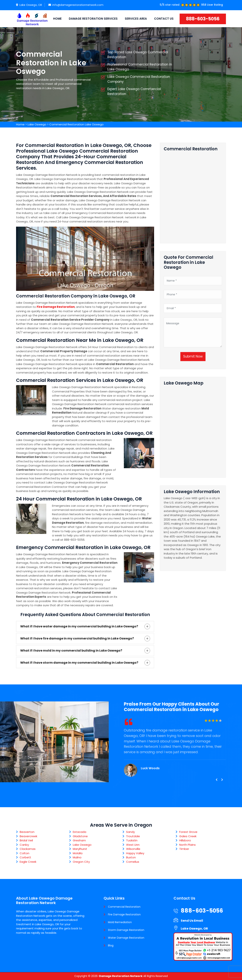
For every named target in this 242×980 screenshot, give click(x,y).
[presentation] (216, 780)
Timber (184, 849)
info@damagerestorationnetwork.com (76, 5)
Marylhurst (80, 849)
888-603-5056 (203, 19)
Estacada (80, 832)
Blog (111, 945)
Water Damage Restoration (126, 938)
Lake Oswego (37, 124)
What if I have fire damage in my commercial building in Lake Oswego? (77, 638)
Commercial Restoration (124, 907)
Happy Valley (135, 853)
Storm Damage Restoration (126, 930)
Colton (24, 853)
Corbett (25, 857)
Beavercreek (28, 836)
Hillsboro (185, 840)
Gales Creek (188, 836)
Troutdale (133, 836)
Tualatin (132, 840)
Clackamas (28, 849)
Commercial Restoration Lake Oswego (76, 124)
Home (57, 19)
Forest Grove (188, 832)
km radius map (193, 430)
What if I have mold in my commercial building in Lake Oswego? (71, 651)
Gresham (79, 840)
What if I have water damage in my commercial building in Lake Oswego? (79, 626)
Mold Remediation (120, 922)
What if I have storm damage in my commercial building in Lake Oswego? (79, 663)
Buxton (131, 857)
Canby (24, 845)
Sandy (130, 832)
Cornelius (133, 862)
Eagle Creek (28, 862)
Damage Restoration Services (93, 19)
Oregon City (81, 862)
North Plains (187, 845)
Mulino (77, 857)
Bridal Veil (26, 840)
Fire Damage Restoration (124, 914)
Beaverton (27, 832)
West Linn (133, 845)
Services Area (136, 19)
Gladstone (80, 836)
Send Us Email (192, 921)
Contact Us (164, 19)
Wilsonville (133, 849)
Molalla (78, 853)
